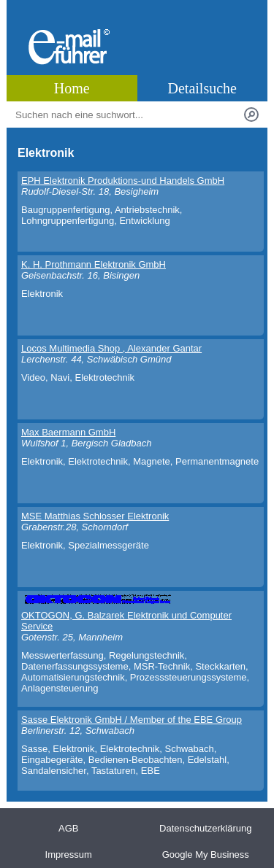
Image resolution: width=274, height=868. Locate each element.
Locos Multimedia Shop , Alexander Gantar (111, 348)
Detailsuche (202, 88)
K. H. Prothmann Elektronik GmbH (94, 264)
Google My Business (206, 855)
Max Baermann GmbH (68, 432)
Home (72, 88)
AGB (68, 828)
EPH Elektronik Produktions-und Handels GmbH (123, 181)
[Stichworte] (126, 115)
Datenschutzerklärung (205, 828)
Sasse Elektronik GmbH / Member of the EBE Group (132, 720)
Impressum (69, 855)
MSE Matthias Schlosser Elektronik (95, 516)
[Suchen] (251, 115)
